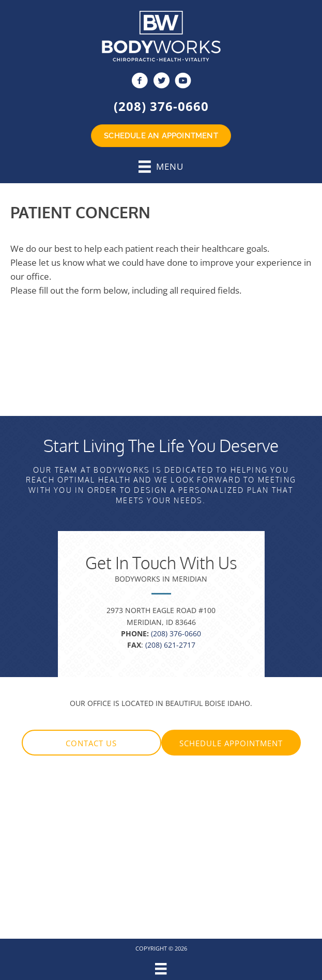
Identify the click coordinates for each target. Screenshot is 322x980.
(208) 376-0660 (161, 106)
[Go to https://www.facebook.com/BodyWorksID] (140, 82)
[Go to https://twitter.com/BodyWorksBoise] (161, 82)
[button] (91, 743)
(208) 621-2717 (170, 645)
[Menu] (161, 969)
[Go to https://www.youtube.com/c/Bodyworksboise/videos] (183, 82)
